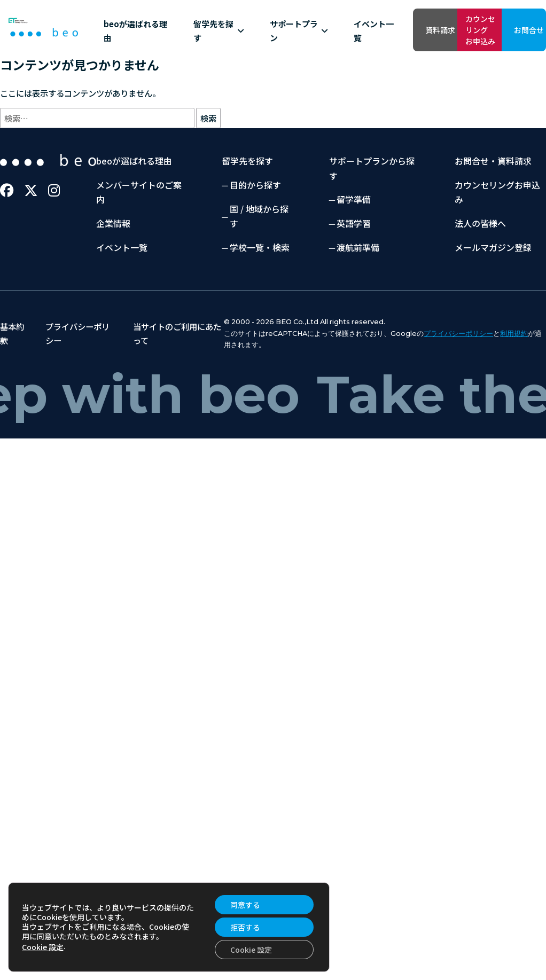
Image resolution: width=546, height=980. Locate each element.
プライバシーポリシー (458, 388)
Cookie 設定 (43, 947)
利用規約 (514, 388)
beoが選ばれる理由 (120, 58)
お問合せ (511, 30)
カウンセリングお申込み (431, 30)
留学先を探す (175, 58)
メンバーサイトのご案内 (139, 246)
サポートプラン (228, 58)
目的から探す (255, 239)
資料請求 (350, 30)
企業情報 (113, 278)
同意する (245, 905)
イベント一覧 (277, 58)
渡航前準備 (358, 302)
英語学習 (354, 278)
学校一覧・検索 (260, 302)
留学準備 (354, 254)
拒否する (245, 927)
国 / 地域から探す (259, 271)
